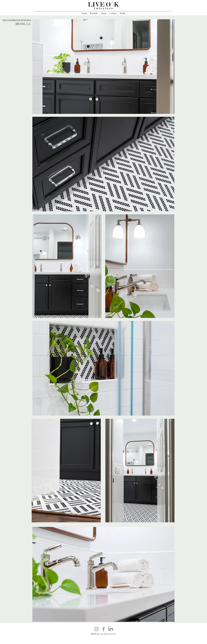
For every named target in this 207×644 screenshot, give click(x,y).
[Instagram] (96, 629)
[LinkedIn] (111, 629)
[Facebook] (104, 629)
